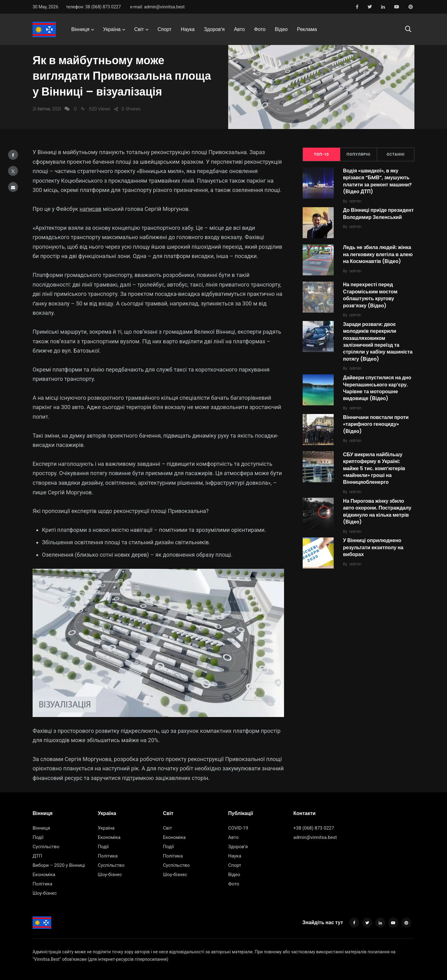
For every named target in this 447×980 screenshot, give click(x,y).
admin (355, 201)
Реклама (307, 29)
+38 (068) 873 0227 (314, 828)
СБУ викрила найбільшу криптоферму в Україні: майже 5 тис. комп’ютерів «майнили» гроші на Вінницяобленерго (374, 468)
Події (38, 837)
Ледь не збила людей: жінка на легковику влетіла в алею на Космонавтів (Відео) (378, 255)
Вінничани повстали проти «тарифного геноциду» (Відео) (376, 424)
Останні (396, 154)
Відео (281, 29)
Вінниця (80, 29)
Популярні (359, 154)
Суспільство (46, 847)
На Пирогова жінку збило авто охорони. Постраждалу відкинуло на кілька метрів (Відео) (377, 511)
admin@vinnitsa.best (315, 837)
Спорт (164, 29)
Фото (260, 29)
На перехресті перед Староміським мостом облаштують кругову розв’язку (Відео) (370, 295)
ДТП (37, 856)
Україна (112, 29)
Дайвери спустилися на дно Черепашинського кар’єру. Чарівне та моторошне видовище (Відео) (377, 388)
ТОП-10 (321, 154)
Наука (188, 29)
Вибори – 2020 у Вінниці (59, 865)
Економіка (44, 875)
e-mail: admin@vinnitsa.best (157, 7)
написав (90, 209)
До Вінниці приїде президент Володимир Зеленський (378, 214)
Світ (139, 29)
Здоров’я (214, 29)
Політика (43, 884)
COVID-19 (238, 828)
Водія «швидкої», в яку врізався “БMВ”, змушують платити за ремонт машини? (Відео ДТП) (377, 181)
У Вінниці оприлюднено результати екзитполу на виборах (373, 548)
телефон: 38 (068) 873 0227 (94, 7)
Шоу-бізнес (45, 893)
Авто (239, 29)
